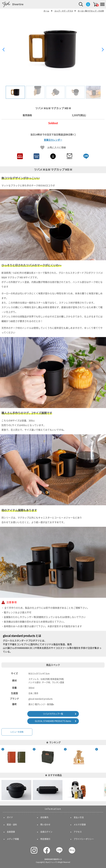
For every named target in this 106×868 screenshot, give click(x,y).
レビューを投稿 (17, 732)
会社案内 (44, 817)
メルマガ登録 (80, 825)
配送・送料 (12, 825)
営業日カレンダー (53, 140)
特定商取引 (45, 839)
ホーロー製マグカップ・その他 (91, 11)
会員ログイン (46, 832)
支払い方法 (79, 817)
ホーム (46, 11)
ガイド (10, 817)
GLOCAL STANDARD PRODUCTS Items (53, 721)
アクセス (78, 832)
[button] (103, 50)
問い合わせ (45, 825)
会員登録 (11, 832)
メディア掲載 (13, 839)
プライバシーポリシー (84, 839)
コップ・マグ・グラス (64, 11)
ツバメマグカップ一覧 (53, 714)
